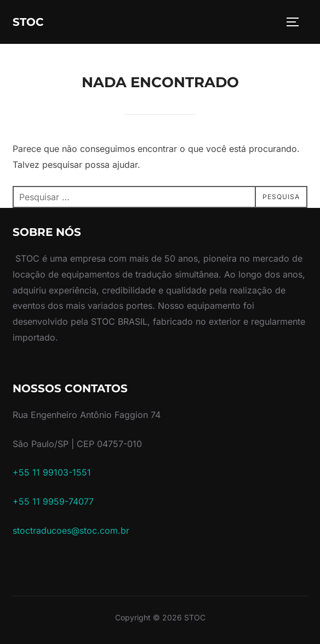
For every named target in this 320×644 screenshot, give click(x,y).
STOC (28, 22)
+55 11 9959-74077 (53, 501)
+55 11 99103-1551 (52, 472)
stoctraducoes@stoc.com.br (71, 530)
